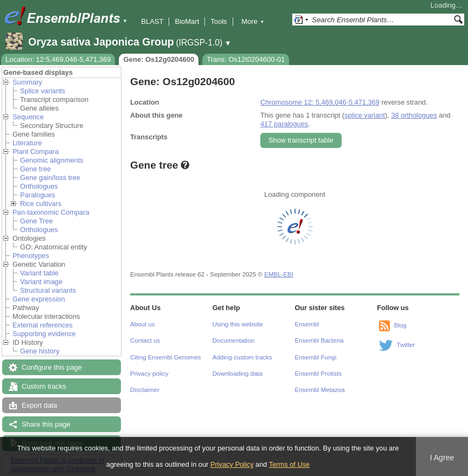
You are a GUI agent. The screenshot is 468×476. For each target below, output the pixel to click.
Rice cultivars (41, 204)
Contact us (145, 340)
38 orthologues (414, 115)
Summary (27, 82)
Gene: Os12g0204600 (159, 59)
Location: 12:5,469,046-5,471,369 (58, 59)
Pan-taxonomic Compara (51, 212)
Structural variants (48, 290)
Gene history (40, 351)
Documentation (233, 340)
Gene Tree (36, 221)
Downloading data (238, 374)
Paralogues (38, 195)
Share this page (46, 424)
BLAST (152, 21)
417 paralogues (284, 124)
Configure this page (52, 367)
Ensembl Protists (318, 374)
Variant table (39, 273)
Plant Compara (36, 152)
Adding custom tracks (242, 357)
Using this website (238, 324)
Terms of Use (289, 464)
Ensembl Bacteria (319, 340)
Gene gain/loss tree (50, 178)
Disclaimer (145, 390)
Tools (219, 21)
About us (142, 324)
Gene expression (39, 299)
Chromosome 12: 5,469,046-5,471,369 (320, 102)
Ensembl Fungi (316, 357)
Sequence (28, 117)
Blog (400, 325)
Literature (27, 143)
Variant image (41, 282)
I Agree (442, 458)
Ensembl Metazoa (320, 390)
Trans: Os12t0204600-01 (246, 59)
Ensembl (307, 324)
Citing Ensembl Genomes (166, 357)
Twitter (406, 345)
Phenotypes (31, 256)
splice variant (365, 115)
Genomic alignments (52, 160)
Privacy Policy (232, 464)
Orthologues (39, 186)
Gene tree (36, 169)
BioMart (187, 21)
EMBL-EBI (279, 274)
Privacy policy (149, 374)
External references (43, 325)
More (253, 21)
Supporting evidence (44, 334)
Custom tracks (44, 386)
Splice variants (43, 91)
